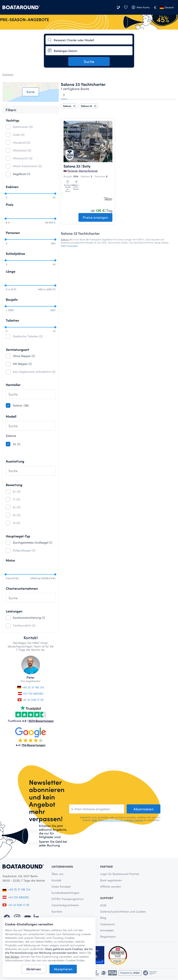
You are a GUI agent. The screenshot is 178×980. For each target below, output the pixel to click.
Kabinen (12, 187)
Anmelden (107, 930)
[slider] (6, 194)
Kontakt (56, 880)
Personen (13, 233)
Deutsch (167, 7)
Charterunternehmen (22, 588)
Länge (11, 271)
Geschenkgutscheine (65, 905)
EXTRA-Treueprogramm (68, 899)
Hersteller (13, 385)
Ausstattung (15, 461)
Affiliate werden (111, 886)
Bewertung (14, 485)
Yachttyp (13, 120)
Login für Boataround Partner (120, 874)
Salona (65, 239)
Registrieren (108, 936)
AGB (94, 820)
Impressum (108, 924)
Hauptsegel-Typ (18, 536)
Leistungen (14, 611)
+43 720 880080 (31, 693)
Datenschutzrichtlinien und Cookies (123, 911)
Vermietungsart (17, 349)
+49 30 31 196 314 (31, 687)
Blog (103, 918)
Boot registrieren (111, 880)
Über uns (57, 874)
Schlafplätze (15, 253)
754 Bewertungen (34, 745)
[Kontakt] (119, 7)
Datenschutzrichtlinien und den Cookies (121, 820)
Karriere (57, 911)
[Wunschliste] (126, 7)
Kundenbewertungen (66, 893)
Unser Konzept (61, 886)
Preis (10, 204)
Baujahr (12, 299)
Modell (11, 416)
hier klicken (12, 957)
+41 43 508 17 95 (31, 700)
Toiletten (12, 320)
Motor (10, 560)
